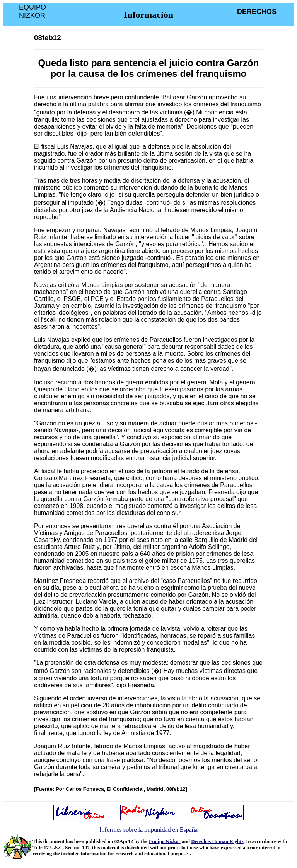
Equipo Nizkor (165, 841)
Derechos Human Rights (217, 841)
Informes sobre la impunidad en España (148, 830)
